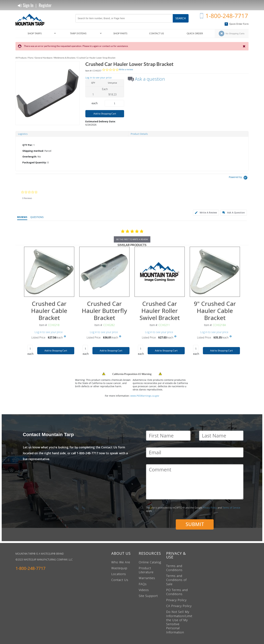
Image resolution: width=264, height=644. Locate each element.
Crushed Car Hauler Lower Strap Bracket (96, 58)
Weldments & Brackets (65, 58)
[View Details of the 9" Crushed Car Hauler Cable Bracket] (215, 272)
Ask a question (150, 79)
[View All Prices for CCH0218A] (231, 336)
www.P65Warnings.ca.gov (145, 396)
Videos (144, 590)
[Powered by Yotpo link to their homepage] (239, 178)
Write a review (126, 69)
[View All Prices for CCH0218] (65, 336)
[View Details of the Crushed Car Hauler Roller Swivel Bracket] (160, 272)
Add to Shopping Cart (105, 114)
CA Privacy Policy (179, 606)
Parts (31, 58)
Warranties (147, 578)
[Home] (31, 20)
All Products (21, 58)
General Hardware (44, 58)
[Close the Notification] (244, 46)
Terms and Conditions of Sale (176, 580)
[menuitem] (36, 34)
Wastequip (119, 568)
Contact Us (120, 580)
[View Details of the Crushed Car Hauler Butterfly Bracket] (104, 272)
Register (45, 5)
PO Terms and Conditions (177, 592)
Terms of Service (231, 508)
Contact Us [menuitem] (156, 33)
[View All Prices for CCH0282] (120, 336)
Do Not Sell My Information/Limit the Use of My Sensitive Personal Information (179, 622)
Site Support (148, 596)
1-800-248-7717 (227, 16)
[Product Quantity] (114, 103)
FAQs (143, 584)
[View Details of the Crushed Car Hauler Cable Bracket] (49, 272)
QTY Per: (28, 145)
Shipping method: (33, 151)
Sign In (26, 5)
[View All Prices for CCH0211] (175, 336)
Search (181, 18)
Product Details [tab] (139, 134)
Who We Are (121, 562)
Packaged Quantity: (35, 162)
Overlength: (30, 157)
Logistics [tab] (23, 134)
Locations (119, 574)
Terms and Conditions (174, 568)
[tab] (132, 154)
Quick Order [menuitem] (195, 33)
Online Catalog (150, 562)
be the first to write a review (132, 239)
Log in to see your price (98, 78)
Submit (195, 524)
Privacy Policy (210, 508)
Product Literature (146, 570)
